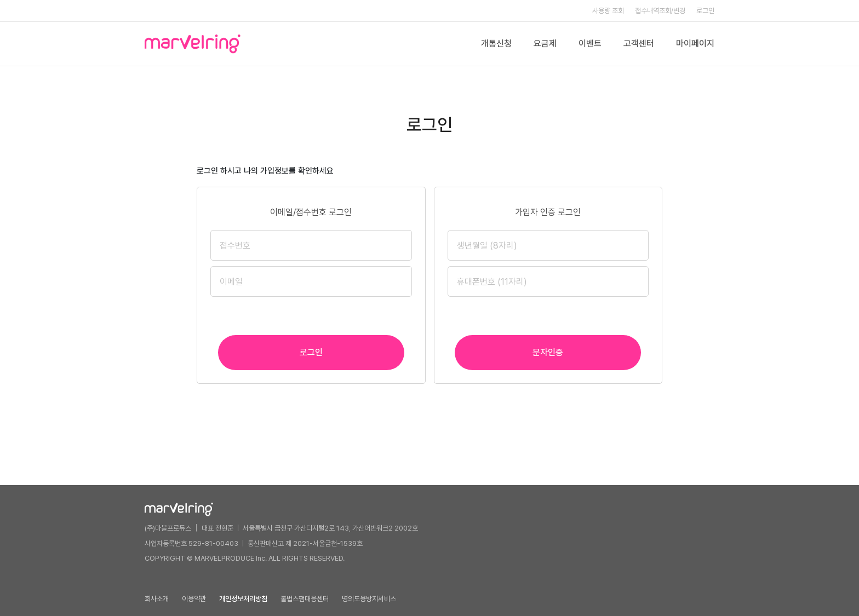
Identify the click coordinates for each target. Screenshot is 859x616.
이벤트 (590, 44)
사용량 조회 (608, 11)
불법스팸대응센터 (305, 599)
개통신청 (496, 44)
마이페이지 (695, 44)
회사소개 (157, 599)
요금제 (545, 44)
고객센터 (639, 44)
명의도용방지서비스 (369, 599)
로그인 (705, 11)
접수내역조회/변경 (660, 11)
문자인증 (548, 352)
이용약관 (194, 599)
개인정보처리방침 (243, 599)
